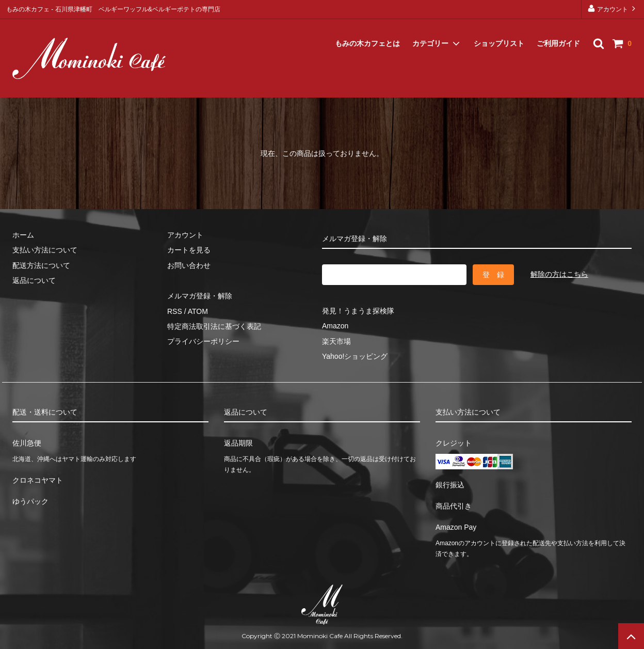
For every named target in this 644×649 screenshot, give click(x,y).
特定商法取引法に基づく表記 (214, 326)
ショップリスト (499, 31)
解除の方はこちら (559, 274)
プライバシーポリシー (203, 341)
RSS (175, 311)
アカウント (613, 9)
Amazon (335, 326)
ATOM (198, 311)
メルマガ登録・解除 (47, 84)
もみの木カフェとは (367, 31)
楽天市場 (336, 341)
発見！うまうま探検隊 (358, 311)
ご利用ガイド (558, 31)
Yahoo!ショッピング (355, 356)
